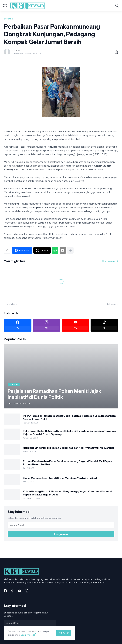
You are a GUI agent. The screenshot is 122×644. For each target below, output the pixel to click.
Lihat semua (109, 261)
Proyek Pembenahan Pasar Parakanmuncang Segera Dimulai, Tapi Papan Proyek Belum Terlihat (67, 463)
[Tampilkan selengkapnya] (70, 250)
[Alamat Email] (61, 525)
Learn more (27, 635)
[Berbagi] (115, 52)
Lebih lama (110, 304)
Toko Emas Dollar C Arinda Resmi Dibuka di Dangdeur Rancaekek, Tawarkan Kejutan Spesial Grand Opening (69, 432)
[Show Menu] (5, 6)
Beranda (8, 19)
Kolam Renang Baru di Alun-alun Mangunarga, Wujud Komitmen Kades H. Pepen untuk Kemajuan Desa (68, 493)
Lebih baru (12, 304)
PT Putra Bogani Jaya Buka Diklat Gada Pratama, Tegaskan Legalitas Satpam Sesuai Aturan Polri (69, 417)
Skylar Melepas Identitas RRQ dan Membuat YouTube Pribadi (60, 478)
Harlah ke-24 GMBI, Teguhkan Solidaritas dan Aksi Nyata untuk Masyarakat (68, 448)
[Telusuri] (117, 6)
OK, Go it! (64, 633)
